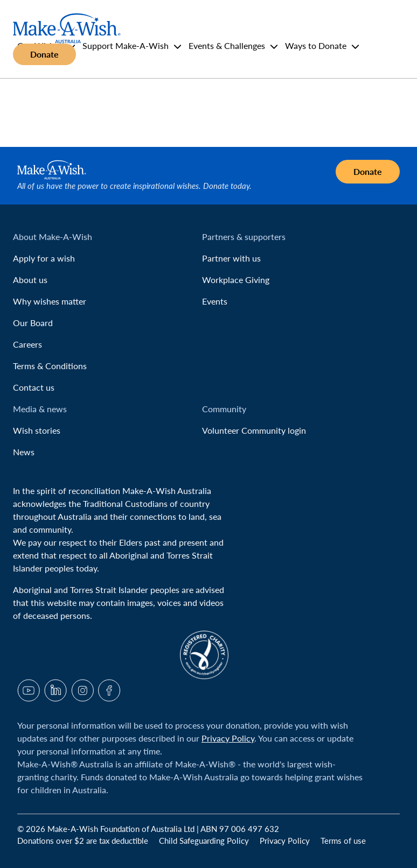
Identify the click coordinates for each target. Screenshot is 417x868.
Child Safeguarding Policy (205, 841)
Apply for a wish (44, 258)
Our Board (33, 323)
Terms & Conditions (50, 366)
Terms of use (343, 841)
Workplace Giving (236, 280)
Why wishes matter (50, 301)
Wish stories (37, 430)
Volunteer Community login (254, 430)
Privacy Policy (228, 738)
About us (30, 280)
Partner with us (231, 258)
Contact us (34, 387)
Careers (27, 344)
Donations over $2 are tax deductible (84, 841)
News (24, 452)
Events (215, 301)
